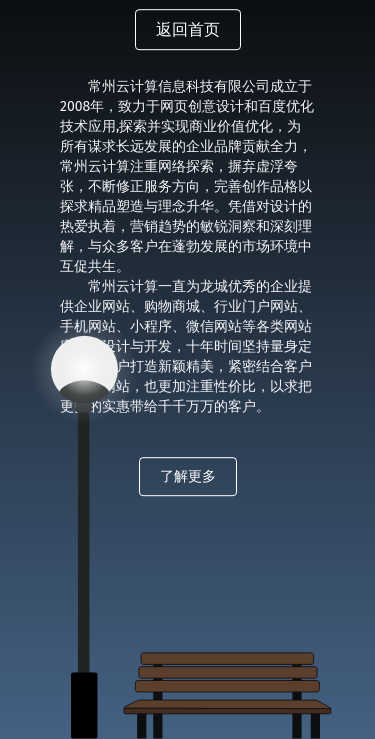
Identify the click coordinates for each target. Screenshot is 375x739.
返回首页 (188, 30)
